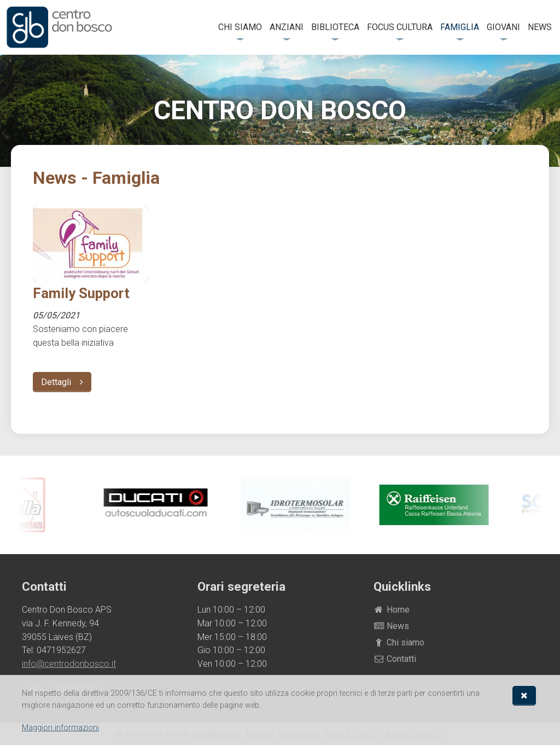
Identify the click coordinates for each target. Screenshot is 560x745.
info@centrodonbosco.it (69, 664)
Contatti (395, 659)
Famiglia (460, 27)
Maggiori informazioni (60, 728)
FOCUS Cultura (400, 27)
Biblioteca (335, 27)
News (540, 27)
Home (392, 610)
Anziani (287, 27)
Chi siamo (240, 27)
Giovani (503, 27)
